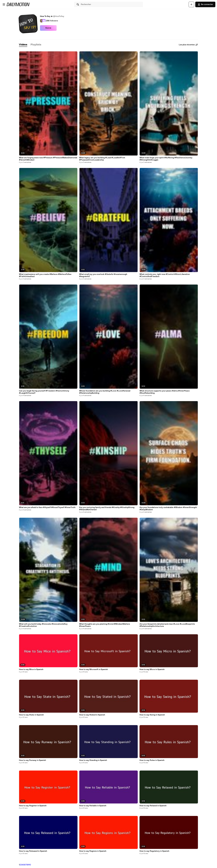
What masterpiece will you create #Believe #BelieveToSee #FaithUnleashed (45, 275)
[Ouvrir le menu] (4, 4)
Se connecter (205, 4)
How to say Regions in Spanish (93, 851)
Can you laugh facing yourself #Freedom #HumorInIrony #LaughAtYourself (44, 392)
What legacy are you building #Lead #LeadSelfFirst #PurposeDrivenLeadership (102, 159)
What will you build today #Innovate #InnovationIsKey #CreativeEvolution (43, 625)
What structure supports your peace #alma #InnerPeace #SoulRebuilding (165, 392)
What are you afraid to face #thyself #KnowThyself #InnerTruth (47, 507)
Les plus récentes (188, 45)
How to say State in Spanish (31, 715)
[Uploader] (191, 4)
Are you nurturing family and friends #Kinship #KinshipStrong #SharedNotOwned (107, 509)
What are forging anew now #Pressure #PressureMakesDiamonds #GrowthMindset (48, 159)
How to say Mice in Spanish (31, 669)
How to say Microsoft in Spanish (93, 669)
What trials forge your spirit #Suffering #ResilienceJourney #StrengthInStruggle (166, 159)
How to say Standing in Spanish (93, 760)
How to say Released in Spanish (33, 851)
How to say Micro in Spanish (152, 669)
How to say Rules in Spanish (152, 760)
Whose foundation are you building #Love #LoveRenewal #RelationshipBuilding (105, 392)
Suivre (48, 28)
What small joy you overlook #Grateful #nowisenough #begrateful (103, 275)
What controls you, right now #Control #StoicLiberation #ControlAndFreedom (165, 275)
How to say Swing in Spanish (152, 715)
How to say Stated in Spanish (92, 715)
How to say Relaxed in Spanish (153, 806)
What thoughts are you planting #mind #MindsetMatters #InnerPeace (105, 625)
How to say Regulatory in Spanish (154, 851)
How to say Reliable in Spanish (93, 806)
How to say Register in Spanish (33, 806)
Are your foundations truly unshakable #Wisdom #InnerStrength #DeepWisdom (168, 509)
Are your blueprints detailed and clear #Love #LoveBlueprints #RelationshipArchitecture (167, 625)
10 (30, 865)
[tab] (23, 45)
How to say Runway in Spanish (32, 760)
